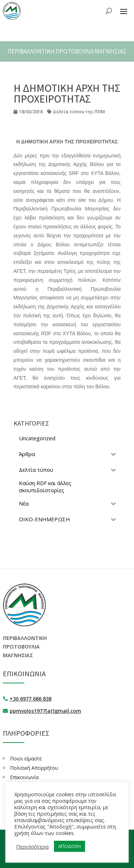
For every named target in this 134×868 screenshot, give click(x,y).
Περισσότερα (32, 846)
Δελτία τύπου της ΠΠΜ (79, 112)
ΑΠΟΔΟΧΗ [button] (70, 846)
